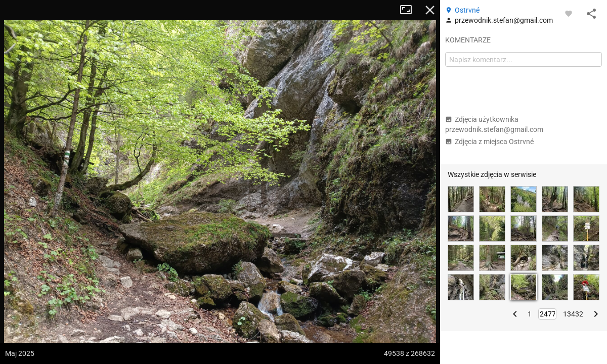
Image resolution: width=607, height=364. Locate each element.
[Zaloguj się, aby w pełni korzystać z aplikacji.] (569, 13)
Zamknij (430, 10)
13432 (573, 314)
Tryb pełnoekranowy (410, 10)
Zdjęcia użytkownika (494, 124)
